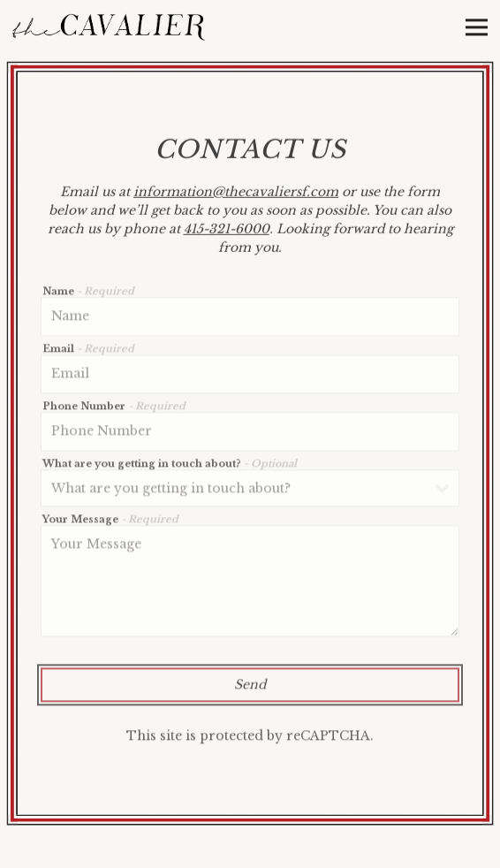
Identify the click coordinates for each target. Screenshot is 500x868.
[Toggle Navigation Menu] (477, 27)
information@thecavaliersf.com (236, 194)
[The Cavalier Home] (109, 27)
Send (250, 688)
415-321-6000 (227, 231)
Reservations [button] (250, 848)
